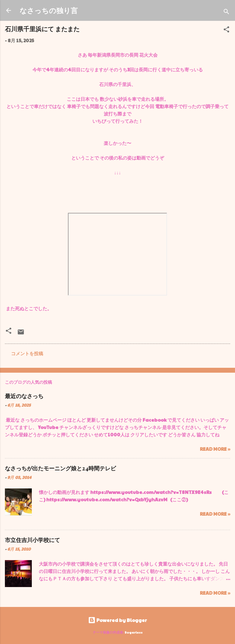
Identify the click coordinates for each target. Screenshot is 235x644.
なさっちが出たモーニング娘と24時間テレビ (60, 468)
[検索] (226, 12)
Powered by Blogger (117, 620)
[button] (226, 30)
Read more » (215, 449)
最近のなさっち (24, 396)
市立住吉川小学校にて (32, 540)
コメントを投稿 (27, 353)
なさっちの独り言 (49, 10)
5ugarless (134, 632)
